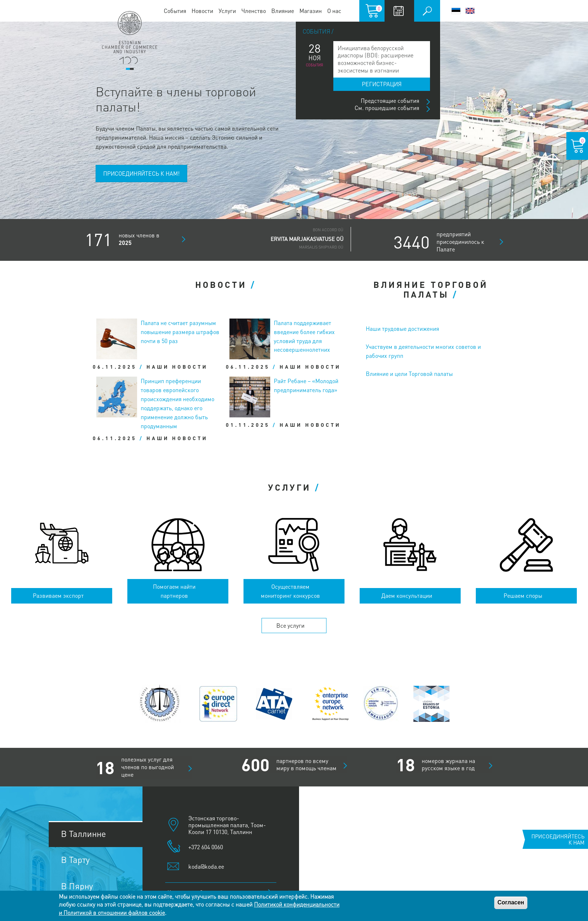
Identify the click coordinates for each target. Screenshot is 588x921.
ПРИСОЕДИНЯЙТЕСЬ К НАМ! (141, 173)
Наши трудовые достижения (402, 328)
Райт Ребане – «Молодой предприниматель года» (306, 385)
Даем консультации (407, 595)
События (175, 11)
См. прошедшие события (387, 108)
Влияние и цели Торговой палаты (409, 374)
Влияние (283, 11)
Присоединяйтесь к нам (558, 839)
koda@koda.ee (206, 866)
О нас (334, 11)
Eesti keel (456, 11)
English (470, 11)
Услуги (227, 11)
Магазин (311, 11)
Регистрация (382, 84)
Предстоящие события (390, 100)
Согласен (511, 902)
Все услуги (290, 625)
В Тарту (75, 859)
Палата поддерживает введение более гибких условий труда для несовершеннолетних (304, 336)
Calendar (398, 11)
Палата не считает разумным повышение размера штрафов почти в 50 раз (180, 332)
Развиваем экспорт (58, 595)
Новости (202, 11)
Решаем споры (523, 595)
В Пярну (77, 886)
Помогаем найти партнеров (174, 591)
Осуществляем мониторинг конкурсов (290, 591)
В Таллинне (84, 834)
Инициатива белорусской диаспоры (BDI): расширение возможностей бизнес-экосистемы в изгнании (376, 59)
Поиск (427, 11)
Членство (254, 11)
